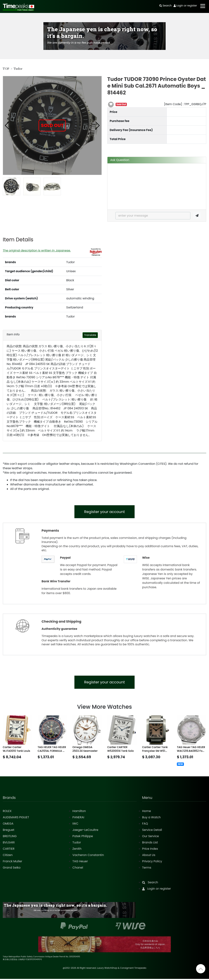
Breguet (9, 831)
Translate (90, 335)
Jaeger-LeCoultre (85, 831)
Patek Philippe (83, 837)
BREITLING (10, 837)
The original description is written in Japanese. (37, 250)
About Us (149, 856)
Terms (147, 869)
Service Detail (152, 831)
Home (147, 812)
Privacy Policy (152, 862)
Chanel (78, 869)
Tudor (18, 69)
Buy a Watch (151, 818)
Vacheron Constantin (88, 856)
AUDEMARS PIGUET (16, 818)
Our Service (151, 837)
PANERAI (78, 818)
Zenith (77, 850)
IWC (75, 825)
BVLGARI (9, 844)
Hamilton (79, 812)
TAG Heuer (80, 862)
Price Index (150, 850)
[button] (7, 125)
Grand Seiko (12, 869)
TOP (6, 69)
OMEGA (8, 825)
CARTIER (9, 850)
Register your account (105, 512)
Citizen (8, 856)
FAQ (145, 825)
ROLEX (7, 812)
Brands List (150, 844)
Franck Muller (12, 862)
